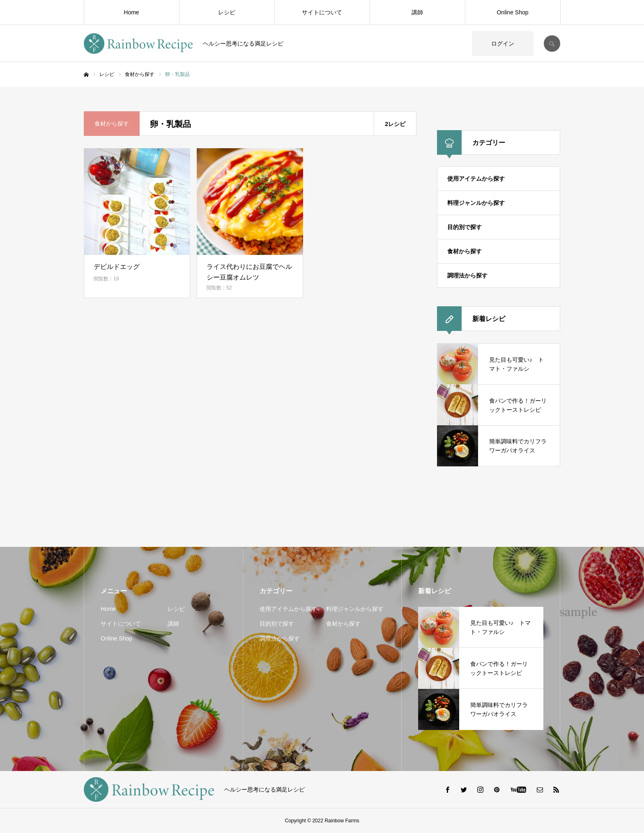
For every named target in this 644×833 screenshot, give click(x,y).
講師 (417, 12)
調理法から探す (467, 275)
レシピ (227, 12)
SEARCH (552, 44)
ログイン (503, 44)
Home (131, 12)
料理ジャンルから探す (476, 203)
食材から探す (465, 251)
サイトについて (322, 12)
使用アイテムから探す (476, 179)
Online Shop (512, 12)
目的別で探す (465, 227)
